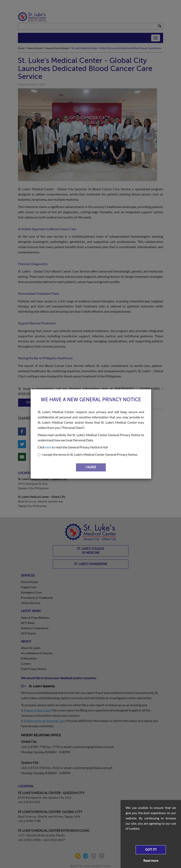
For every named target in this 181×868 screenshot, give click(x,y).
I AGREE (91, 467)
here (48, 447)
